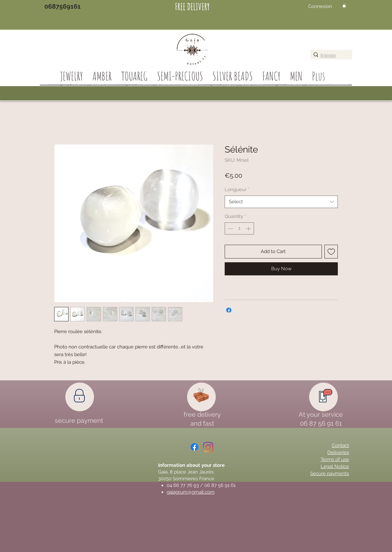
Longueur (237, 190)
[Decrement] (230, 229)
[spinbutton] (240, 229)
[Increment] (249, 229)
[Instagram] (208, 447)
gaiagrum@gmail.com (191, 492)
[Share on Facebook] (229, 310)
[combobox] (281, 202)
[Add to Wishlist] (331, 252)
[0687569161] (62, 6)
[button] (344, 5)
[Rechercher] (330, 56)
